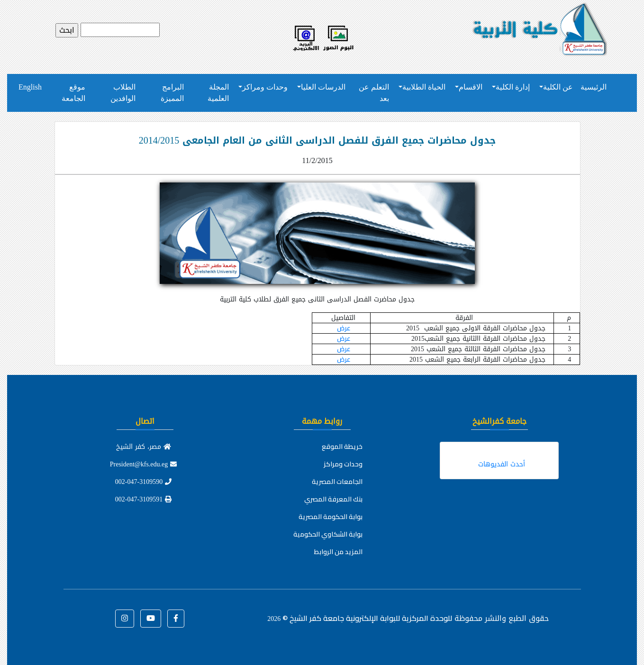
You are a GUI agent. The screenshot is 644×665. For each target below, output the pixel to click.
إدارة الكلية (513, 87)
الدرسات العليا (323, 87)
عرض (344, 328)
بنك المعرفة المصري (333, 499)
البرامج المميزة (172, 93)
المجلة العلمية (218, 93)
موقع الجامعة (73, 93)
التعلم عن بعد (374, 93)
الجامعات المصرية (337, 482)
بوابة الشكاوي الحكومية (328, 534)
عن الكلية (558, 87)
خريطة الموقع (342, 446)
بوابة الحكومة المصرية (331, 517)
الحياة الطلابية (424, 87)
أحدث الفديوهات (502, 464)
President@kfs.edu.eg (144, 464)
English (30, 87)
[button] (176, 619)
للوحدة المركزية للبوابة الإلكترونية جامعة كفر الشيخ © (360, 618)
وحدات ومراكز (265, 87)
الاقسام (471, 87)
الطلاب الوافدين (123, 93)
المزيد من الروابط (338, 552)
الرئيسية (594, 87)
